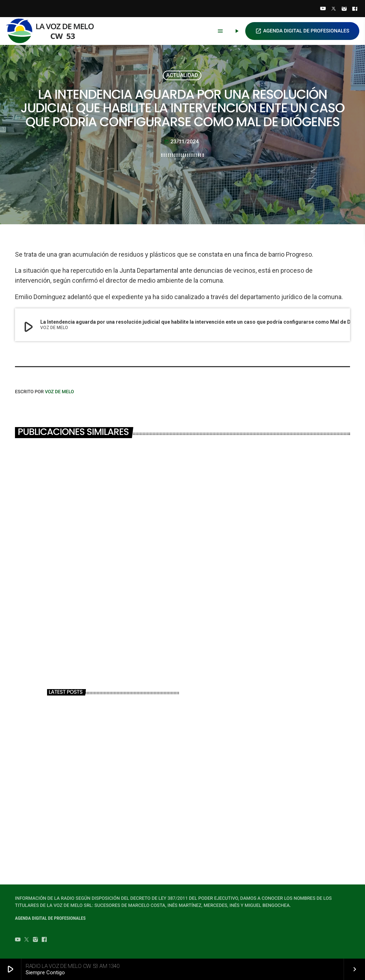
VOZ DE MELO (60, 392)
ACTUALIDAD (182, 75)
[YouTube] (323, 9)
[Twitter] (334, 9)
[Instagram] (344, 9)
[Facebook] (355, 9)
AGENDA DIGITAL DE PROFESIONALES (302, 31)
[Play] (237, 31)
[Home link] (53, 31)
